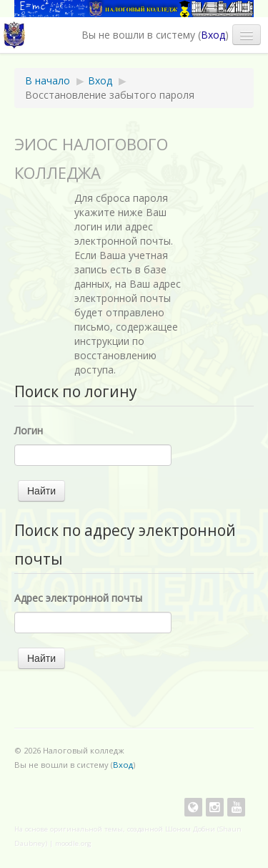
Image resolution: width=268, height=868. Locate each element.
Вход (213, 35)
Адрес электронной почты (78, 598)
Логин (29, 430)
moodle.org (73, 843)
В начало (48, 81)
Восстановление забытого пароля (110, 95)
